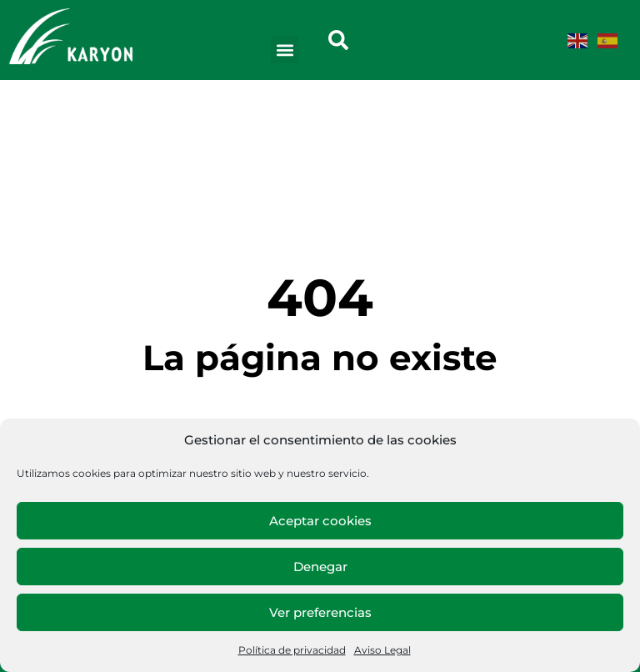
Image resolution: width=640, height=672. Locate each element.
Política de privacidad (292, 650)
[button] (285, 50)
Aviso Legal (382, 650)
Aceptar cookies (320, 521)
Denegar (320, 567)
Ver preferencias (320, 612)
